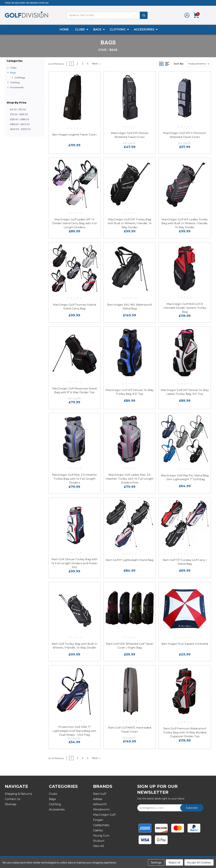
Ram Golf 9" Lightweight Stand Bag (130, 560)
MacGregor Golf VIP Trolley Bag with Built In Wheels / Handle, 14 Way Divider (130, 223)
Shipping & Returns (18, 794)
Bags (99, 30)
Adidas (98, 799)
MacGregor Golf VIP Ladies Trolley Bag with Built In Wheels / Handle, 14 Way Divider (185, 223)
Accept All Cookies (199, 862)
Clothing (119, 30)
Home (64, 29)
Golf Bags (20, 78)
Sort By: (179, 64)
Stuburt (99, 841)
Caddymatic (101, 825)
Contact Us (13, 799)
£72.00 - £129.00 (19, 114)
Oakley (98, 830)
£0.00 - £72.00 (18, 109)
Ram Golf (100, 794)
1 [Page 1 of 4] (71, 64)
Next (96, 64)
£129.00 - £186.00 (20, 119)
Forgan (98, 820)
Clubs (82, 30)
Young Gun (101, 836)
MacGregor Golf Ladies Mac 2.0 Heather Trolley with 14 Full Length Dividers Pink (130, 479)
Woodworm (101, 809)
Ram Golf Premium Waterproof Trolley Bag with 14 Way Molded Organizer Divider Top (185, 732)
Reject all (174, 862)
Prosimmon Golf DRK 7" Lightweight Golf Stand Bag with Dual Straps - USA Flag (74, 731)
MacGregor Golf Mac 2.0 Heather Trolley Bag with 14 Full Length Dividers (75, 479)
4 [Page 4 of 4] (88, 64)
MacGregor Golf (104, 815)
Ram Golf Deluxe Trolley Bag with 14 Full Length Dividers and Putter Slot (74, 563)
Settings (156, 862)
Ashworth (100, 804)
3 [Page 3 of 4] (82, 64)
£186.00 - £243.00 (20, 124)
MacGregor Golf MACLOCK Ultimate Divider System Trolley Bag (185, 308)
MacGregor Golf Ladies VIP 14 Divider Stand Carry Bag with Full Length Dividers (74, 223)
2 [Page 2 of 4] (77, 64)
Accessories (146, 30)
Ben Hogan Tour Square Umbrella (185, 644)
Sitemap (11, 804)
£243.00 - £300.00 (20, 129)
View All (99, 846)
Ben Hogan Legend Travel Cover (74, 135)
